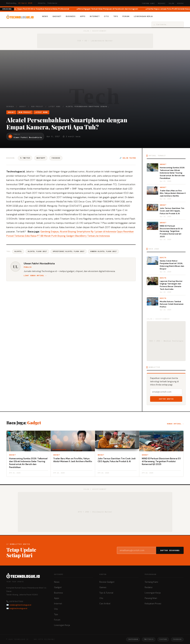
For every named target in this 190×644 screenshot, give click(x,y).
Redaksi (162, 3)
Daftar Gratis (166, 399)
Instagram (133, 639)
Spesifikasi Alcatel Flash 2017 (69, 251)
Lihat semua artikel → (35, 276)
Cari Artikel (105, 604)
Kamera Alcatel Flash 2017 (103, 251)
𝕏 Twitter (25, 158)
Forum (126, 16)
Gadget (57, 16)
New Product (37, 107)
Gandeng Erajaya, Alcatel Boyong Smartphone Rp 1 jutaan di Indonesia (78, 232)
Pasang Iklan (151, 598)
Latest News (54, 107)
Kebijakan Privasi (153, 604)
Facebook (56, 158)
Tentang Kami (148, 3)
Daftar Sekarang (170, 550)
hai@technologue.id (18, 608)
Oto (106, 16)
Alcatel (18, 251)
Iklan (171, 3)
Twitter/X (149, 639)
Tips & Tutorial (106, 593)
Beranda (10, 107)
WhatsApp (41, 158)
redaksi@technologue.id (20, 605)
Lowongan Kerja (143, 16)
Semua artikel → (175, 424)
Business (71, 16)
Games (103, 587)
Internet (95, 16)
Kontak (180, 3)
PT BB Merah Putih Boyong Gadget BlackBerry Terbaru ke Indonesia (73, 236)
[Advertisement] (95, 81)
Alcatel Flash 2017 (37, 251)
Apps (83, 16)
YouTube (163, 639)
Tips (116, 16)
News (45, 16)
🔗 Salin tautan (128, 158)
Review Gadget (107, 582)
